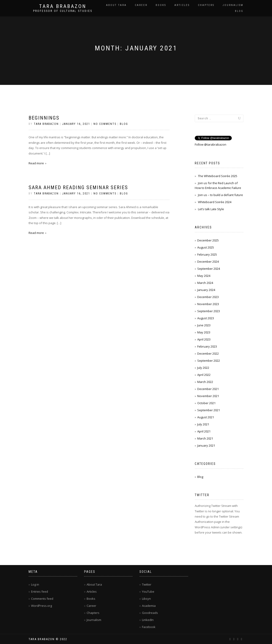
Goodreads (150, 613)
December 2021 (208, 389)
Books (161, 5)
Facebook (149, 627)
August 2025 (206, 247)
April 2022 (204, 375)
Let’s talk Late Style (211, 209)
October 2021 (206, 403)
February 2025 (207, 254)
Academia (149, 606)
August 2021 (206, 417)
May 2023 (204, 332)
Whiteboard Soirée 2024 (215, 202)
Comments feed (42, 599)
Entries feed (40, 592)
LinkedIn (148, 620)
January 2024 (206, 290)
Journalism (233, 5)
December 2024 (208, 262)
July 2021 (203, 424)
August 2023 (206, 318)
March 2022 (205, 382)
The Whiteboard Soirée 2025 (218, 176)
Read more (36, 163)
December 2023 (208, 297)
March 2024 (205, 283)
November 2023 (208, 304)
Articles (182, 5)
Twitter (147, 584)
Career (141, 5)
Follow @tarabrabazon (211, 144)
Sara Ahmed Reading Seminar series (78, 187)
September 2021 (209, 410)
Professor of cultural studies (63, 11)
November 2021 (208, 396)
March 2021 (205, 438)
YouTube (148, 592)
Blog (239, 11)
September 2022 (209, 361)
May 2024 (204, 276)
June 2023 (204, 325)
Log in (35, 584)
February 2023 (207, 346)
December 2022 (208, 353)
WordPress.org (41, 606)
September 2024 (209, 269)
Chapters (206, 5)
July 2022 (203, 368)
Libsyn (146, 599)
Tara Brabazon (63, 6)
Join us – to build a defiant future (220, 195)
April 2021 (204, 431)
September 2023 (209, 311)
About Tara (116, 5)
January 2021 (206, 445)
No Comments (105, 124)
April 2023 (204, 339)
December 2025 (208, 240)
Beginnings (44, 118)
